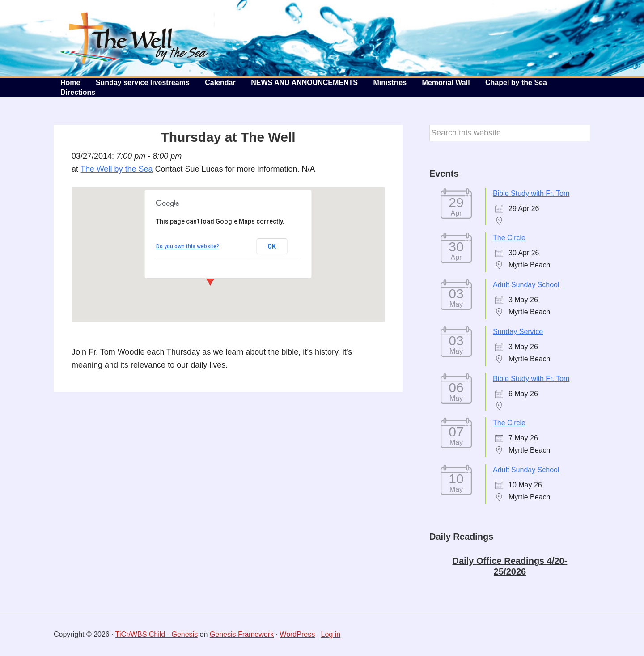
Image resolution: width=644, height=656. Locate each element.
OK (272, 246)
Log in (331, 634)
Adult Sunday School (526, 285)
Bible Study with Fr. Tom (531, 193)
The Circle (509, 238)
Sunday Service (518, 332)
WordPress (297, 634)
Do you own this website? (188, 246)
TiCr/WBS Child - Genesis (157, 634)
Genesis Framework (242, 634)
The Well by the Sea (134, 38)
